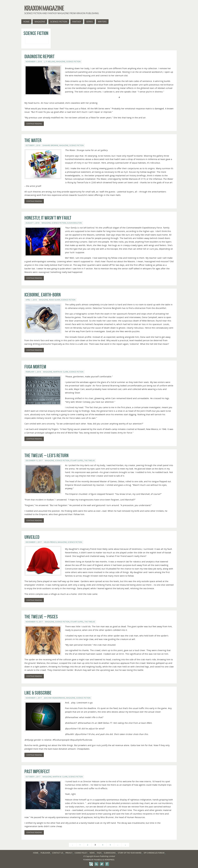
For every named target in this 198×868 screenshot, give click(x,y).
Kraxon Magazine (44, 8)
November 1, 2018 (34, 62)
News (92, 853)
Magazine (61, 62)
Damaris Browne (50, 145)
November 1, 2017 (34, 698)
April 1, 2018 (31, 300)
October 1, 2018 (33, 145)
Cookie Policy (81, 853)
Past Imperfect (37, 771)
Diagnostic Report (39, 57)
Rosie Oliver (55, 300)
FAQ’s (99, 853)
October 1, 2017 (33, 777)
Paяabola (98, 860)
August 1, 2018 (33, 223)
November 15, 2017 (34, 622)
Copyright (89, 856)
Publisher (45, 853)
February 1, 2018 (33, 372)
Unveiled (32, 537)
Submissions (110, 853)
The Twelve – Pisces (41, 617)
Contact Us (58, 853)
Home (36, 853)
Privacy (69, 853)
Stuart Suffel (77, 461)
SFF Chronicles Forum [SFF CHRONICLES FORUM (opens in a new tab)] (154, 853)
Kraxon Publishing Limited (104, 856)
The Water (33, 140)
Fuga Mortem (35, 367)
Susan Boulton (74, 223)
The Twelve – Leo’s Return (47, 455)
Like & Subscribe (38, 693)
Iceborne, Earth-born (43, 295)
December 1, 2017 (34, 542)
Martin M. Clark (61, 372)
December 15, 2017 (34, 461)
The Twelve (90, 461)
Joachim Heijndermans (55, 698)
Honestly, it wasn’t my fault (48, 218)
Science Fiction (73, 62)
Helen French (50, 542)
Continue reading (34, 124)
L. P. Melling (50, 62)
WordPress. (110, 860)
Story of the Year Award (130, 853)
